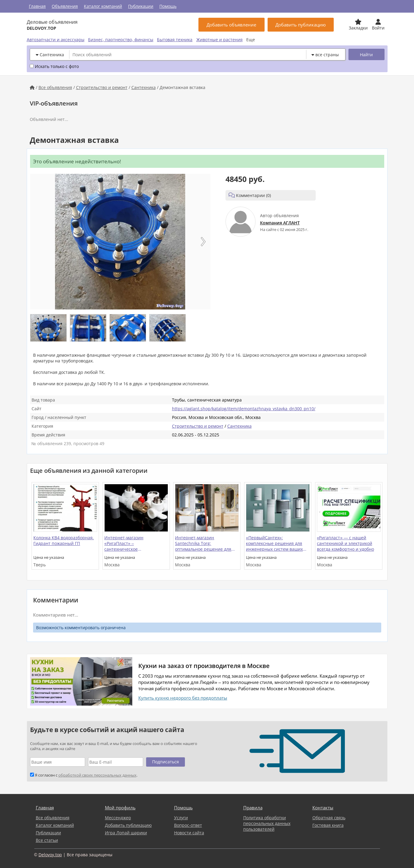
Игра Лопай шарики (126, 833)
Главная (37, 6)
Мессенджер (118, 818)
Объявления (65, 6)
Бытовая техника (175, 40)
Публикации (141, 6)
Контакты (323, 808)
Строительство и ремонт (102, 87)
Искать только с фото (54, 66)
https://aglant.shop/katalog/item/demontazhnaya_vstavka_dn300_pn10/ (244, 409)
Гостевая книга (328, 825)
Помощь (168, 6)
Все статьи (47, 840)
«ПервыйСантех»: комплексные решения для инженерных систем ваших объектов (274, 544)
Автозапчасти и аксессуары (56, 40)
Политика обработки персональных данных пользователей (267, 823)
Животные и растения (219, 40)
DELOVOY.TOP (41, 28)
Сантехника (144, 87)
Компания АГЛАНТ (280, 223)
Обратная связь (329, 818)
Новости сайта (189, 833)
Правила (253, 808)
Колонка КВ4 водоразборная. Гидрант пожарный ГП (64, 540)
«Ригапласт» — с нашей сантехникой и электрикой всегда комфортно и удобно (345, 543)
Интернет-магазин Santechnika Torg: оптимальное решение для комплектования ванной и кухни (203, 544)
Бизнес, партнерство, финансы (121, 40)
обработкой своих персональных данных (97, 775)
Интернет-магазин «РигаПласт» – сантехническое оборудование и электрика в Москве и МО (134, 544)
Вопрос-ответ (188, 825)
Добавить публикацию (128, 825)
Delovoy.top (50, 855)
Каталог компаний (103, 6)
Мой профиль (120, 808)
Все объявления (55, 87)
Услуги (181, 818)
